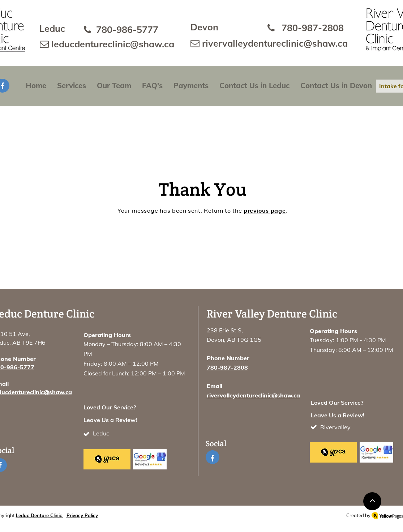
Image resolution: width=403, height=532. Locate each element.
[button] (72, 86)
